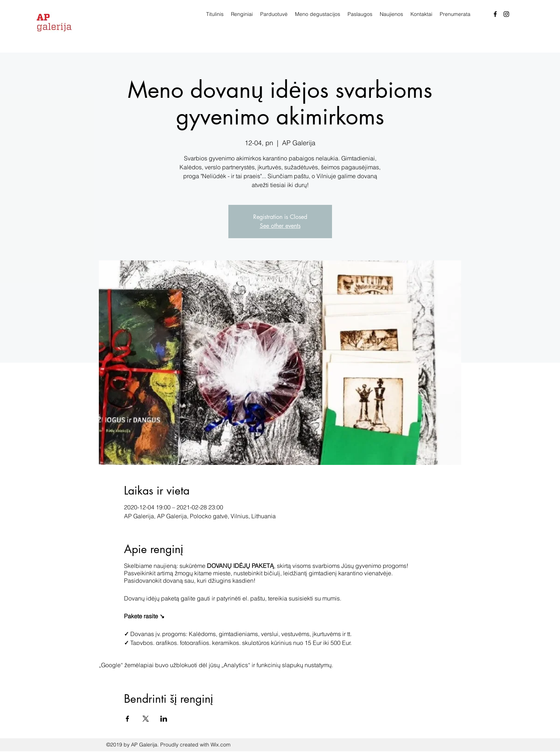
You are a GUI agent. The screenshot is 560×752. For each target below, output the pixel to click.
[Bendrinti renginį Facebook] (128, 719)
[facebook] (495, 14)
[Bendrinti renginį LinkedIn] (164, 719)
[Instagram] (506, 14)
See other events (280, 226)
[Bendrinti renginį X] (146, 719)
